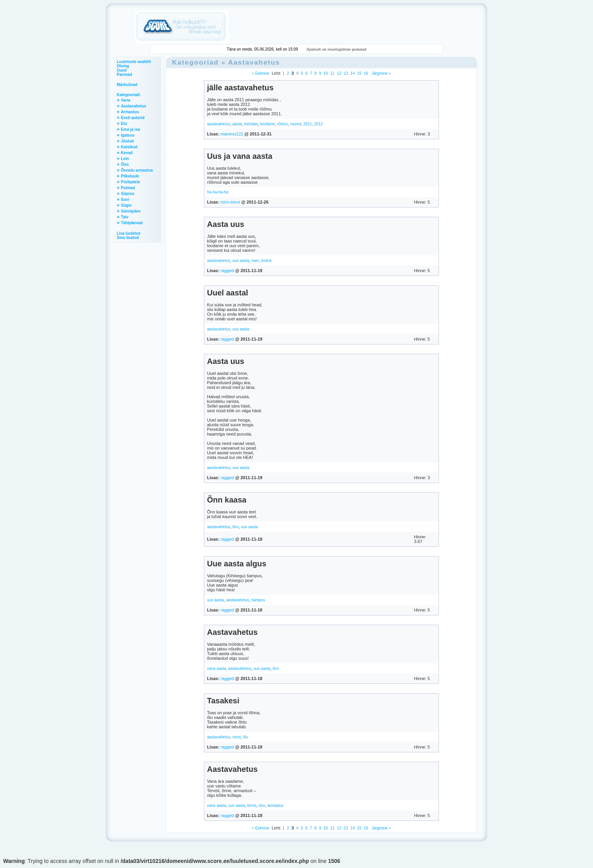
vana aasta (217, 669)
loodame (267, 124)
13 (346, 73)
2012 (318, 124)
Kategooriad (195, 62)
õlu (245, 737)
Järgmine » (381, 73)
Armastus (130, 112)
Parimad (124, 75)
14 (352, 73)
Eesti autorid (133, 118)
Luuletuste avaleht (134, 62)
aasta (237, 124)
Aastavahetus (134, 106)
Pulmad (128, 188)
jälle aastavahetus (240, 88)
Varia (126, 100)
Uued (122, 70)
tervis (252, 806)
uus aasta (241, 261)
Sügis (126, 205)
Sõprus (128, 194)
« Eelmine (261, 73)
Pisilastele (131, 182)
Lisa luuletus (129, 233)
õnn (236, 527)
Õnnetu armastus (137, 170)
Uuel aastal (228, 293)
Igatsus (128, 135)
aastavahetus (219, 124)
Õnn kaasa (227, 500)
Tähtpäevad (132, 223)
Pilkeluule (130, 176)
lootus (266, 261)
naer (255, 261)
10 (325, 73)
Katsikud (129, 147)
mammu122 (232, 134)
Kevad (127, 153)
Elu (124, 124)
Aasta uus (226, 224)
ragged (227, 271)
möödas (251, 124)
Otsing (123, 66)
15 (359, 73)
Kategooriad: (129, 95)
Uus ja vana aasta (240, 156)
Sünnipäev (131, 211)
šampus (258, 600)
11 (332, 73)
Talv (125, 217)
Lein (125, 159)
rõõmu (282, 124)
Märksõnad (127, 85)
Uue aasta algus (237, 564)
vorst (237, 737)
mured (296, 124)
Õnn (125, 164)
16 (366, 73)
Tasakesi (223, 701)
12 (339, 73)
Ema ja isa (131, 129)
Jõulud (127, 141)
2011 (308, 124)
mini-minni (230, 202)
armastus (275, 806)
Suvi (125, 199)
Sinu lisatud (128, 238)
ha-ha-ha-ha (218, 192)
